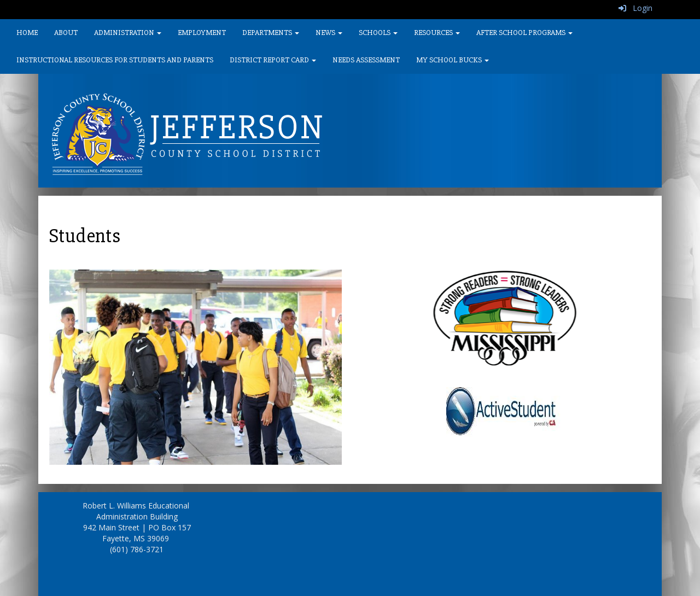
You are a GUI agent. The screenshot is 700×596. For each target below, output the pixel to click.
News (329, 33)
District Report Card (273, 60)
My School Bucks (453, 60)
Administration (128, 33)
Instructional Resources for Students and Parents (115, 60)
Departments (271, 33)
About (66, 33)
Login (635, 8)
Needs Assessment (366, 60)
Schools (378, 33)
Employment (202, 33)
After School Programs (524, 33)
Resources (437, 33)
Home (27, 33)
